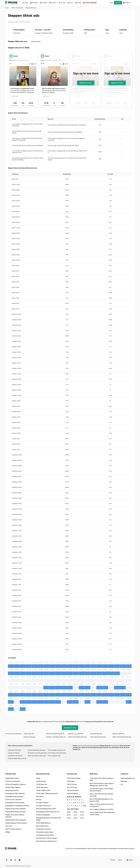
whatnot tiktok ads (29, 734)
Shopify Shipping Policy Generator (16, 823)
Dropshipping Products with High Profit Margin (48, 819)
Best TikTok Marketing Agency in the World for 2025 (101, 800)
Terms (120, 860)
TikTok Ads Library (42, 787)
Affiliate (8, 832)
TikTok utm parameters (13, 781)
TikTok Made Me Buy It (43, 823)
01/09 (69, 818)
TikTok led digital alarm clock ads (17, 758)
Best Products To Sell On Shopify (46, 838)
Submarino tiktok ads (96, 734)
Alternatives (40, 797)
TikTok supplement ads (54, 756)
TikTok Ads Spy (41, 781)
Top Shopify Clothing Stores (45, 835)
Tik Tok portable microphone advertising (57, 750)
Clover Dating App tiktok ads (98, 737)
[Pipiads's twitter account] (11, 860)
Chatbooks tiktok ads (30, 737)
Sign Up (118, 3)
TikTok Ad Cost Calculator (13, 800)
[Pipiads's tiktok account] (15, 860)
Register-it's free (86, 83)
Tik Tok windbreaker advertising (37, 750)
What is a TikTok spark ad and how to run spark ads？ (102, 805)
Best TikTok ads (72, 787)
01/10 (82, 815)
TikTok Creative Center (43, 790)
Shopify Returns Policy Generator (16, 820)
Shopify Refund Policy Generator (15, 812)
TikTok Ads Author (73, 790)
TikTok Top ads (72, 784)
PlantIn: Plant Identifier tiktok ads (77, 737)
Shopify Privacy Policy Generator (16, 809)
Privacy (113, 860)
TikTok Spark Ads (42, 784)
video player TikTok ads (14, 750)
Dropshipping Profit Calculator (15, 803)
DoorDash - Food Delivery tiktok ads (56, 737)
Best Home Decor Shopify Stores (46, 841)
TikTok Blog (71, 781)
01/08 (75, 818)
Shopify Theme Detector (13, 787)
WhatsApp (124, 781)
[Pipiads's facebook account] (7, 860)
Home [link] (7, 8)
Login (111, 3)
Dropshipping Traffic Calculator (15, 793)
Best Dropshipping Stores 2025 (46, 809)
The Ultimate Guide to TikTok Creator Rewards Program (101, 790)
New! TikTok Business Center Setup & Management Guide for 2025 (102, 785)
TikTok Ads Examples (74, 778)
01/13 (75, 815)
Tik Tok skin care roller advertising (37, 753)
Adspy (38, 778)
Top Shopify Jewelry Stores (45, 832)
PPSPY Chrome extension (13, 829)
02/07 (69, 812)
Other (83, 806)
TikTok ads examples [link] (17, 8)
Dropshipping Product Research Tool (48, 812)
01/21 (69, 815)
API (122, 784)
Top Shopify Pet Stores (43, 829)
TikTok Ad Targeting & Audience (15, 784)
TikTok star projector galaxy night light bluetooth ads (38, 756)
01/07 (82, 818)
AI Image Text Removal (43, 806)
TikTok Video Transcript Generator (47, 793)
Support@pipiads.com (128, 778)
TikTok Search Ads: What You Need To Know (102, 779)
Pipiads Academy (72, 793)
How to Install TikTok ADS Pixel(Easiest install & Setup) (102, 814)
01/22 (82, 812)
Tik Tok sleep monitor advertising (57, 753)
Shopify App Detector (12, 790)
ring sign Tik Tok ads (14, 753)
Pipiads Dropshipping (43, 815)
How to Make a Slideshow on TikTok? (102, 809)
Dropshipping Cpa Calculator (14, 797)
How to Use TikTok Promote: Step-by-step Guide (102, 795)
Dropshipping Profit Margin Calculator (17, 806)
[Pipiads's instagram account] (20, 860)
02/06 (75, 812)
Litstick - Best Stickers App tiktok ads (56, 734)
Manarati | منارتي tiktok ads (76, 734)
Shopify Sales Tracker (12, 778)
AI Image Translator (42, 803)
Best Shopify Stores (42, 826)
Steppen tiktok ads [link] (31, 8)
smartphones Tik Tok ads (15, 756)
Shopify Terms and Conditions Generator (15, 816)
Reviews (39, 800)
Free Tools (9, 826)
